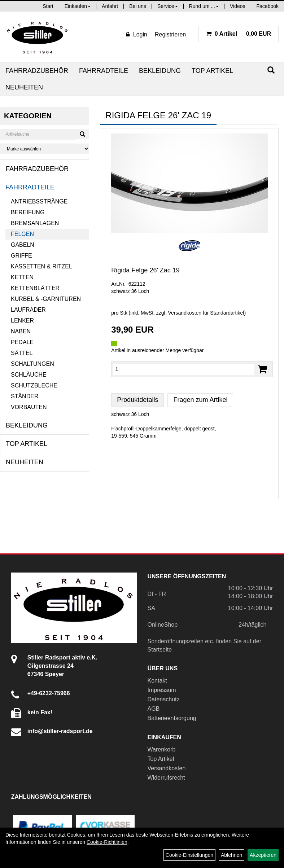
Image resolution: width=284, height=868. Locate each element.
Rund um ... (204, 6)
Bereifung (28, 212)
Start (48, 6)
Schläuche (29, 375)
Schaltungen (32, 364)
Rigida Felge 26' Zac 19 (145, 270)
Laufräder (28, 310)
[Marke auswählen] (45, 149)
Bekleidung (160, 71)
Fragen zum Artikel (200, 400)
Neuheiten (24, 87)
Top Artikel (212, 71)
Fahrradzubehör (37, 71)
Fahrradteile (104, 71)
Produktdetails (137, 400)
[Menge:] (184, 369)
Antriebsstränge (39, 201)
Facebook (268, 6)
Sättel (22, 353)
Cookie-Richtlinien (107, 842)
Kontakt (157, 681)
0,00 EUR (239, 34)
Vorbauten (29, 407)
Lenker (22, 321)
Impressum (162, 690)
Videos (238, 6)
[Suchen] (271, 70)
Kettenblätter (35, 288)
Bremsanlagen (35, 223)
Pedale (22, 342)
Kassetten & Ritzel (41, 266)
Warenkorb (162, 749)
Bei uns (138, 6)
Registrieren (170, 34)
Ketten (22, 277)
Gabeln (23, 245)
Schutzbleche (34, 385)
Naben (21, 331)
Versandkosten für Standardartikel (206, 313)
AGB (154, 709)
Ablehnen (231, 855)
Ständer (25, 396)
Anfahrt (110, 6)
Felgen (22, 234)
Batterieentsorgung (172, 718)
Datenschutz (164, 699)
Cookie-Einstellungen (189, 855)
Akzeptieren (263, 855)
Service (168, 6)
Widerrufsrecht (166, 778)
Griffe (21, 256)
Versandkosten (167, 768)
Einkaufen (78, 6)
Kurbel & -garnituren (46, 299)
